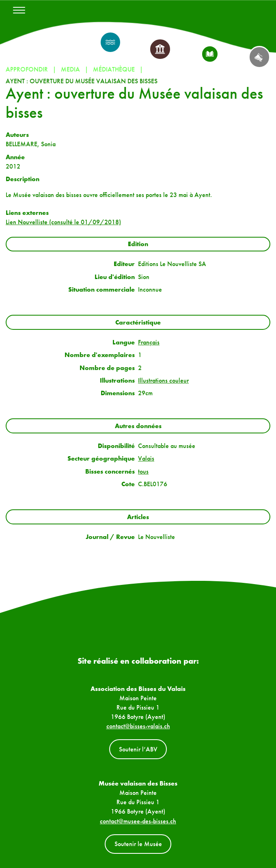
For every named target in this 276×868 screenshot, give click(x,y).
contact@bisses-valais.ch (138, 726)
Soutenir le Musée (138, 844)
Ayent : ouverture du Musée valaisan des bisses (82, 81)
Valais (146, 458)
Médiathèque (114, 69)
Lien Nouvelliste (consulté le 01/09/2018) (63, 222)
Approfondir (27, 69)
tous (143, 471)
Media (70, 69)
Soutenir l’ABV (138, 749)
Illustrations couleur (163, 380)
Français (149, 342)
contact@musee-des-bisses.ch (138, 821)
